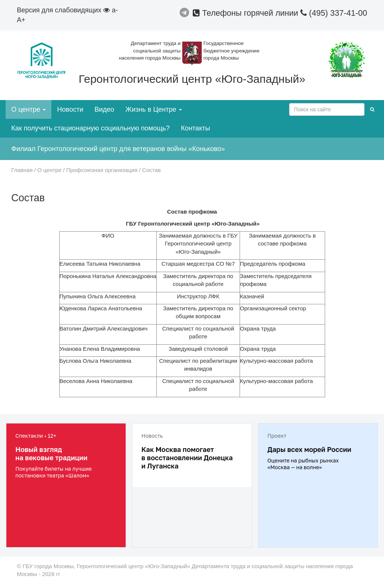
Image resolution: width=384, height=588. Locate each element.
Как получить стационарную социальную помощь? (90, 128)
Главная (22, 170)
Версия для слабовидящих (63, 10)
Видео (104, 109)
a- (115, 10)
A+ (21, 20)
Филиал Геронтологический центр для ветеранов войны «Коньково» (118, 149)
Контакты (195, 128)
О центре (28, 109)
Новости (70, 109)
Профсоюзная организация (102, 170)
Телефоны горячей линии (247, 13)
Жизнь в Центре (154, 109)
